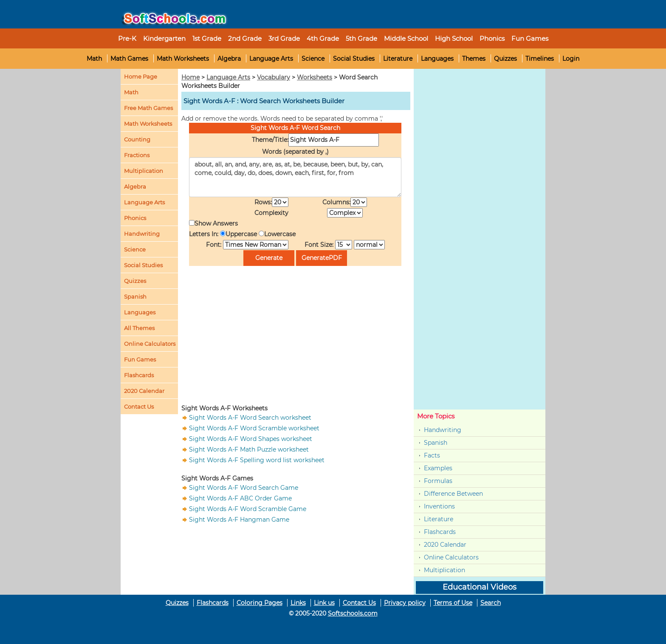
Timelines (540, 59)
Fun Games (530, 38)
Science (313, 59)
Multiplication (144, 171)
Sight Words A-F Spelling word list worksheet (257, 460)
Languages (437, 59)
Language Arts (271, 59)
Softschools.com (353, 613)
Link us (324, 603)
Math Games (129, 59)
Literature (398, 59)
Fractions (137, 155)
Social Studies (354, 59)
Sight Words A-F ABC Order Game (240, 498)
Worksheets (315, 77)
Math (94, 59)
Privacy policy (405, 603)
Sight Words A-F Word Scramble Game (248, 509)
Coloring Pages (260, 603)
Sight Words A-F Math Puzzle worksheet (249, 449)
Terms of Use (453, 603)
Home (190, 77)
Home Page (141, 76)
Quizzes (505, 59)
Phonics (135, 218)
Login (571, 59)
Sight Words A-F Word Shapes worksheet (251, 439)
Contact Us (359, 603)
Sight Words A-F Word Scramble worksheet (254, 428)
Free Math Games (148, 108)
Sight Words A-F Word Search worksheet (250, 418)
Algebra (229, 59)
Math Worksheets (183, 59)
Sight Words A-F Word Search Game (244, 488)
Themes (474, 59)
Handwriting (142, 234)
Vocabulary (274, 77)
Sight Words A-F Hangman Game (239, 520)
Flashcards (440, 532)
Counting (137, 139)
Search (491, 603)
